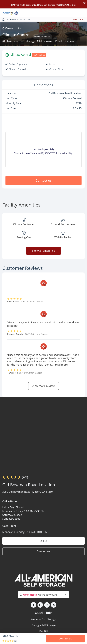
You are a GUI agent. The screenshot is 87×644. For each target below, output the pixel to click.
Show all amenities (43, 251)
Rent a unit (79, 20)
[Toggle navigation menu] (82, 13)
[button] (34, 605)
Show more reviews (44, 386)
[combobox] (43, 595)
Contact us (44, 180)
